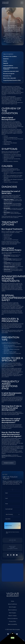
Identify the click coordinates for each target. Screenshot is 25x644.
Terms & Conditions (13, 619)
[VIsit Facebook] (8, 555)
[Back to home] (5, 3)
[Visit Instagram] (11, 555)
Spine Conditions (12, 604)
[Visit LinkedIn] (14, 555)
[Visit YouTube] (17, 555)
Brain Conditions (13, 610)
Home (13, 601)
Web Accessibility (12, 624)
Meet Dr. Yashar (13, 616)
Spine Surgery (13, 607)
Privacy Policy (13, 621)
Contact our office (6, 455)
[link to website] (13, 639)
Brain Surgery (12, 613)
